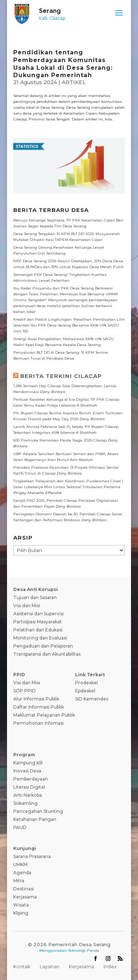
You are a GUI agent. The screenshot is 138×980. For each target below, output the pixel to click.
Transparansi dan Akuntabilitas (47, 654)
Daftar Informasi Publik (39, 707)
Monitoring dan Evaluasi (40, 638)
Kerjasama (25, 897)
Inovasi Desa (27, 771)
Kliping (21, 913)
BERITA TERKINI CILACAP (61, 376)
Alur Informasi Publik (36, 699)
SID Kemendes (92, 699)
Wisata (21, 905)
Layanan (50, 966)
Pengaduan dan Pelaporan (43, 646)
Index (110, 966)
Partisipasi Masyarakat (38, 622)
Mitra (19, 881)
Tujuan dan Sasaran (35, 597)
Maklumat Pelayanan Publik (44, 715)
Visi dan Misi (27, 606)
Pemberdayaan (31, 779)
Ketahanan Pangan (35, 819)
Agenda (22, 873)
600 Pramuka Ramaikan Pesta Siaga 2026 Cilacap (60, 440)
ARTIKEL (74, 82)
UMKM (20, 864)
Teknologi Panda (84, 950)
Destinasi (24, 889)
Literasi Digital (29, 787)
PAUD (20, 827)
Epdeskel (85, 691)
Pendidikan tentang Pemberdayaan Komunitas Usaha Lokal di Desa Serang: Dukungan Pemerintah (63, 64)
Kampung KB (28, 763)
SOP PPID (24, 691)
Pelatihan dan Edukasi (38, 630)
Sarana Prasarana (32, 856)
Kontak (22, 966)
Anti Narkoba (28, 795)
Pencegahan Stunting (38, 811)
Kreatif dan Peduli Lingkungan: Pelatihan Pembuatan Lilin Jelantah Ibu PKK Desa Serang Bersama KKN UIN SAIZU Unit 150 (69, 325)
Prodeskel (86, 683)
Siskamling (25, 803)
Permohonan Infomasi (38, 723)
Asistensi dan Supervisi (38, 614)
